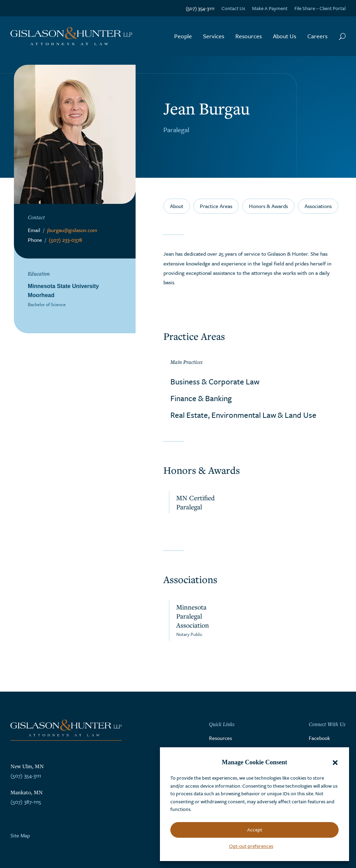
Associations (318, 206)
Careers (317, 36)
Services (214, 36)
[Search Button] (342, 36)
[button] (335, 763)
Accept (255, 830)
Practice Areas (216, 206)
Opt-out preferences (251, 846)
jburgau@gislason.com (72, 230)
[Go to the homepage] (71, 36)
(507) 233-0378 (65, 240)
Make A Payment (270, 8)
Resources (249, 36)
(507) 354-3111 (200, 8)
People (183, 36)
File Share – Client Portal (320, 8)
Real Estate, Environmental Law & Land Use (243, 415)
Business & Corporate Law (215, 381)
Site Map (20, 835)
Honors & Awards (268, 206)
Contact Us (233, 8)
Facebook (319, 738)
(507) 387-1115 (26, 802)
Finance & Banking (201, 398)
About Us (285, 36)
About (177, 206)
